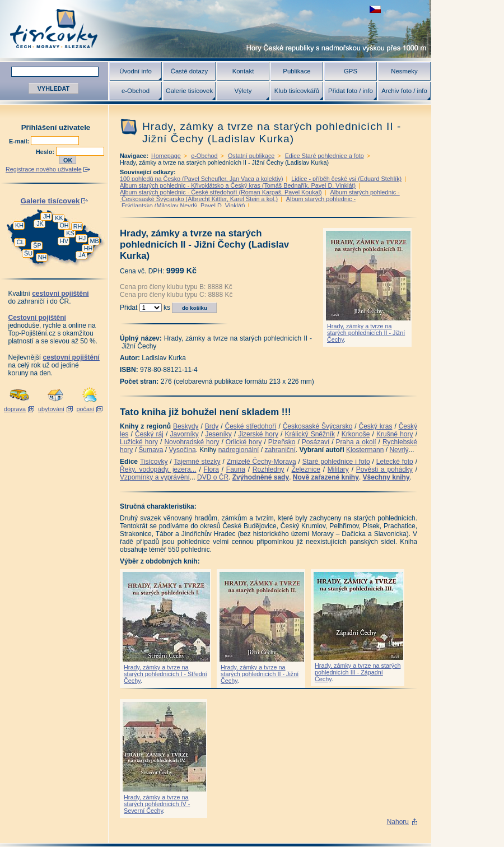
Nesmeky (404, 71)
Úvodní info (136, 71)
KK (59, 218)
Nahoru (398, 822)
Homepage (166, 156)
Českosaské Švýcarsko (318, 426)
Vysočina (182, 450)
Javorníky (184, 434)
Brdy (212, 426)
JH (47, 216)
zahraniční (280, 450)
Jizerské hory (258, 434)
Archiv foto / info (404, 91)
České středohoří (251, 426)
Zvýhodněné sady (261, 477)
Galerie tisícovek (189, 91)
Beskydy (186, 426)
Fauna (236, 469)
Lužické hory (139, 442)
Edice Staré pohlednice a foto (325, 156)
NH (43, 257)
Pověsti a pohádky (384, 469)
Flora (211, 469)
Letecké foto (395, 462)
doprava (15, 409)
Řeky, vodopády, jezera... (158, 469)
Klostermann (365, 450)
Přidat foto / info (351, 91)
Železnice (306, 469)
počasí (86, 409)
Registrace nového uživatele (44, 169)
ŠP (37, 245)
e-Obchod (136, 91)
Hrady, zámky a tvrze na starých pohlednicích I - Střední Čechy (165, 674)
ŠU (28, 253)
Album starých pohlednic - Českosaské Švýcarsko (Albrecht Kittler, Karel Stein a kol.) (260, 196)
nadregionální (239, 450)
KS (70, 233)
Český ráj (149, 434)
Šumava (151, 450)
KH (19, 225)
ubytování (51, 409)
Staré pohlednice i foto (336, 462)
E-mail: (20, 141)
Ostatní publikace (251, 156)
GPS (351, 71)
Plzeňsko (282, 442)
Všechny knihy (386, 477)
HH (88, 248)
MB (94, 241)
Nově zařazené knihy (326, 477)
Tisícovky (154, 462)
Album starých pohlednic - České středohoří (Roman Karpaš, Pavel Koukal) (221, 192)
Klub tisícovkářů (297, 91)
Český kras (376, 426)
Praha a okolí (356, 442)
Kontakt (243, 71)
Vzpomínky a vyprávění (155, 477)
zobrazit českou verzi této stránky (375, 9)
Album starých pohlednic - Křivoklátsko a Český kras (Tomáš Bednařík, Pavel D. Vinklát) (238, 185)
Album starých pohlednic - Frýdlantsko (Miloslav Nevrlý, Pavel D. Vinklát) (238, 202)
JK (40, 224)
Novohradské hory (192, 442)
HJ (82, 238)
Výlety (243, 91)
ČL (21, 242)
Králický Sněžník (310, 434)
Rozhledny (269, 469)
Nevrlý (399, 450)
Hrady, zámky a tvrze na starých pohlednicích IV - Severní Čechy (157, 804)
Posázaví (316, 442)
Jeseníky (218, 434)
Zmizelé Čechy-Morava (262, 462)
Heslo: (46, 152)
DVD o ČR (213, 477)
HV (64, 241)
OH (64, 225)
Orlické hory (244, 442)
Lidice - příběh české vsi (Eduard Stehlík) (346, 179)
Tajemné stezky (197, 462)
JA (82, 255)
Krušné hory (395, 434)
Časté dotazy (189, 71)
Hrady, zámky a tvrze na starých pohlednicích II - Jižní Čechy (366, 333)
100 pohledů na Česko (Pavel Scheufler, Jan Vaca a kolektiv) (202, 179)
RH (78, 226)
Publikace (297, 71)
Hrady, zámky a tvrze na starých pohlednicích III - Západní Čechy (358, 672)
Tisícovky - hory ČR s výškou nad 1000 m (216, 29)
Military (338, 469)
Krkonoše (356, 434)
